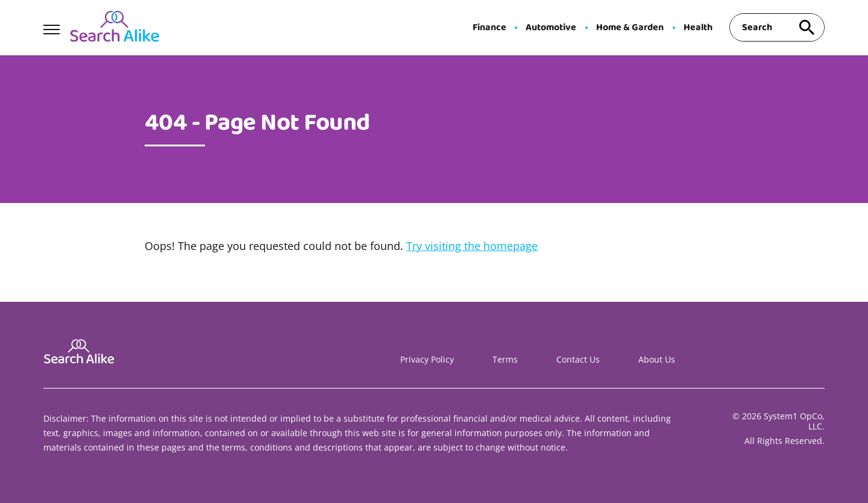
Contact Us (578, 359)
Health (698, 28)
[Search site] (807, 27)
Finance (489, 28)
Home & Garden (630, 28)
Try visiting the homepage (472, 246)
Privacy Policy (427, 359)
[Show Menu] (52, 27)
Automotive (551, 28)
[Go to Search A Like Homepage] (115, 28)
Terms (505, 359)
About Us (657, 359)
